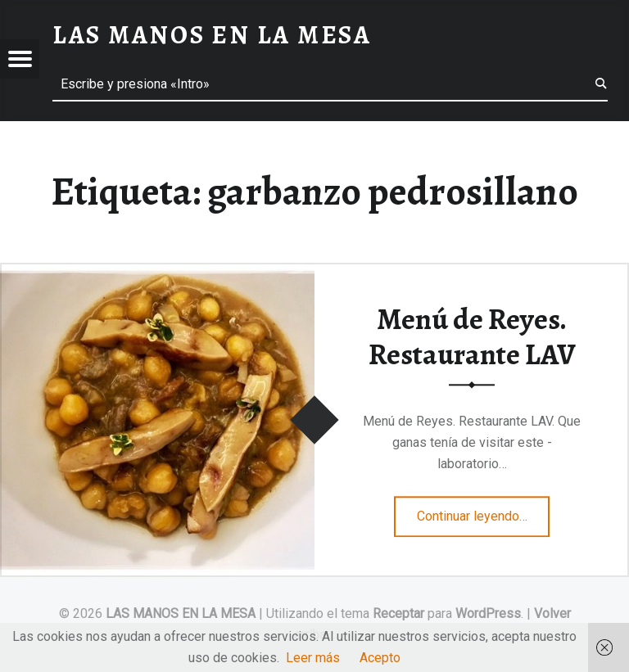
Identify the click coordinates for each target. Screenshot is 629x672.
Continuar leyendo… (484, 511)
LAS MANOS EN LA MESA (181, 613)
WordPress (488, 613)
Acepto (380, 658)
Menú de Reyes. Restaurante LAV (472, 337)
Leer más (313, 658)
